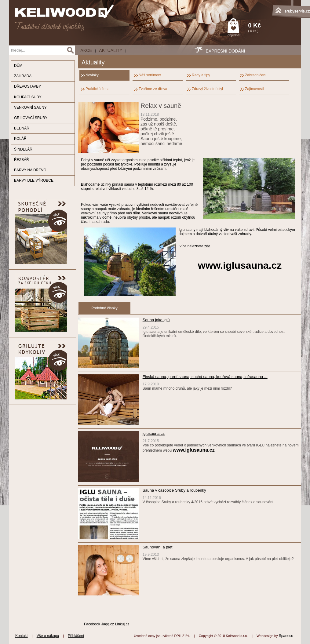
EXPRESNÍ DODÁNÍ (225, 51)
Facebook (92, 624)
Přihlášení (76, 636)
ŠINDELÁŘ (23, 149)
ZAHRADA (23, 76)
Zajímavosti (254, 89)
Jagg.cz (108, 624)
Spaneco (286, 636)
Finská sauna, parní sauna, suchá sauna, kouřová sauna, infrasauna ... (205, 377)
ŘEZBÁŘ (22, 160)
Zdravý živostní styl (207, 89)
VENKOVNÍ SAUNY (30, 107)
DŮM (18, 66)
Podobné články (104, 308)
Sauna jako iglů (156, 320)
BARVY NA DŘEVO (30, 170)
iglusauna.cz (154, 433)
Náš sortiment (150, 75)
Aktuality (111, 50)
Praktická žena (98, 89)
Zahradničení (256, 75)
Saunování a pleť (158, 547)
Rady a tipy (201, 75)
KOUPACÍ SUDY (28, 97)
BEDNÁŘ (22, 128)
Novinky (92, 75)
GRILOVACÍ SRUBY (31, 118)
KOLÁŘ (20, 139)
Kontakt (22, 636)
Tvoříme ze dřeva (153, 89)
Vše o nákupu (48, 636)
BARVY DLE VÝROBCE (34, 180)
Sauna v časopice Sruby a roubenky (174, 490)
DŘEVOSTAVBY (27, 86)
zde (207, 246)
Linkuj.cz (122, 624)
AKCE (86, 50)
